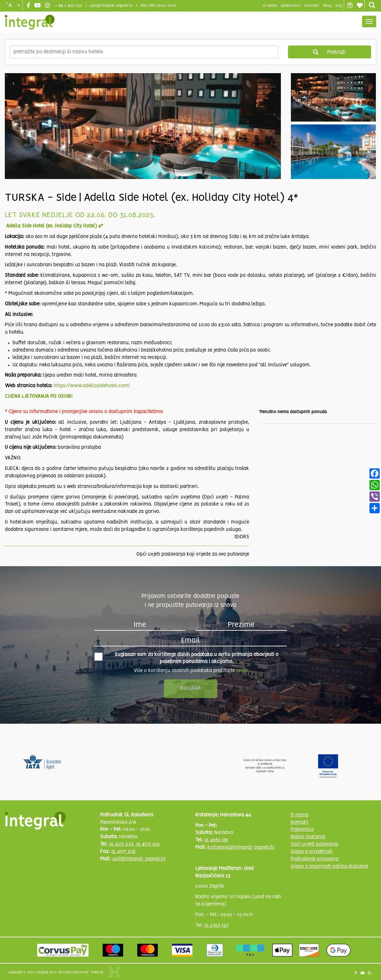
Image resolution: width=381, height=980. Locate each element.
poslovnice (291, 6)
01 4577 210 (148, 844)
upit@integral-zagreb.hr (111, 6)
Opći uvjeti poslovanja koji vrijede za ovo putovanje (193, 554)
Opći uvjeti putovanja (314, 844)
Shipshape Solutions (114, 972)
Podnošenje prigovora (314, 859)
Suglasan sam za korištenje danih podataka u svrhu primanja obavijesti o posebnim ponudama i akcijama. (186, 658)
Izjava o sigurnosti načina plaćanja (329, 866)
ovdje (242, 671)
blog (327, 6)
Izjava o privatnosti (312, 852)
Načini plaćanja (308, 837)
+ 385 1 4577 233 (68, 6)
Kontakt (312, 6)
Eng (339, 6)
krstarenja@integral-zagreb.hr (241, 848)
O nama (300, 815)
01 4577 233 (121, 844)
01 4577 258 (124, 852)
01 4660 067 (216, 840)
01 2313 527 (216, 925)
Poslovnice (302, 830)
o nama (270, 6)
